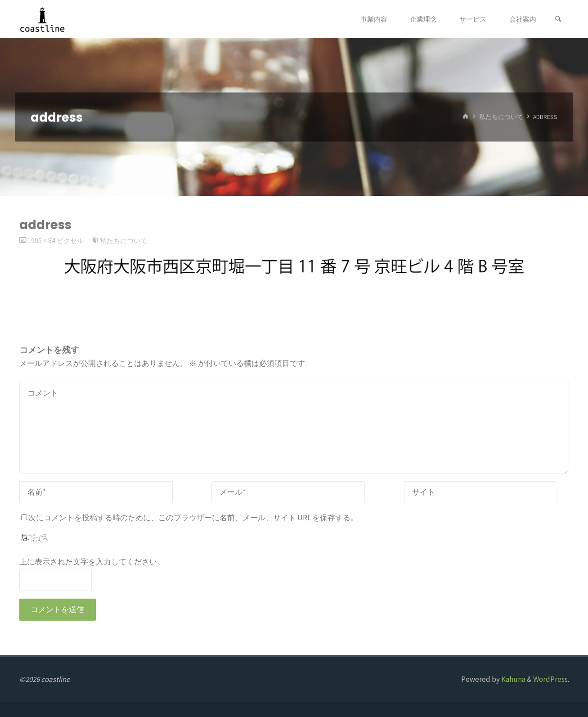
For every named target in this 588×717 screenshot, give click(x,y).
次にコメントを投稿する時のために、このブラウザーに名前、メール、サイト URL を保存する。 (190, 518)
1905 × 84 (42, 241)
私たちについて (501, 117)
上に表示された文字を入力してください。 (92, 562)
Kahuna (513, 679)
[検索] (558, 19)
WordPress (550, 679)
